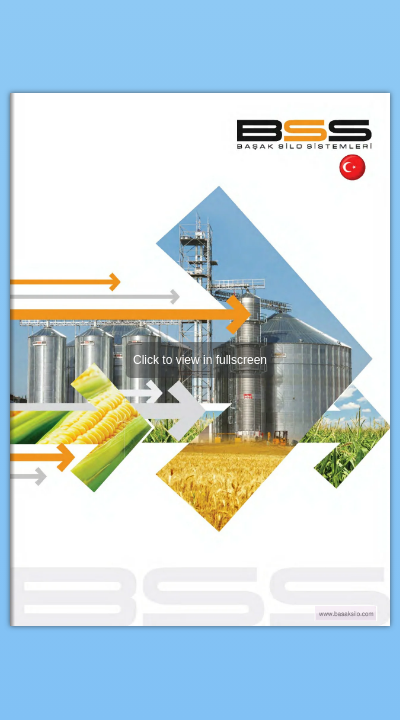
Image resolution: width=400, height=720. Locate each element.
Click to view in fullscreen (200, 360)
